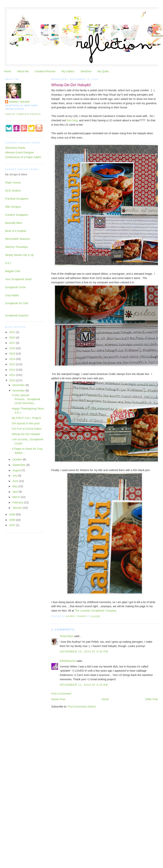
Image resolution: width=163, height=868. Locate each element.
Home (8, 71)
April (16, 492)
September (19, 465)
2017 (13, 343)
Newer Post (58, 699)
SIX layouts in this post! (26, 423)
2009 (13, 514)
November (19, 391)
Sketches (86, 71)
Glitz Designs (13, 207)
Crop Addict (12, 295)
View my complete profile (23, 114)
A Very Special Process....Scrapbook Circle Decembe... (26, 399)
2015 (13, 354)
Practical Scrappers (17, 199)
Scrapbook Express (17, 315)
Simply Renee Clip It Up (19, 255)
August (17, 470)
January (18, 508)
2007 (13, 525)
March (17, 497)
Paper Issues (13, 182)
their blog (72, 120)
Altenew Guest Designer (20, 152)
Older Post (152, 699)
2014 (13, 359)
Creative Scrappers (17, 215)
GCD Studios (13, 191)
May (15, 486)
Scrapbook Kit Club (17, 303)
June (16, 481)
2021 (13, 332)
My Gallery (68, 71)
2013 (13, 364)
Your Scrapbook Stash (18, 279)
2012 (13, 370)
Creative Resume (45, 71)
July (15, 476)
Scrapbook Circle (15, 287)
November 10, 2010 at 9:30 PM (84, 652)
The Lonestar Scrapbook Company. (96, 611)
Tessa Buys (67, 636)
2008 (13, 520)
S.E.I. (8, 263)
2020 (13, 338)
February (18, 502)
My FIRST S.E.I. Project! (26, 418)
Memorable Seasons (17, 239)
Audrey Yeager (19, 102)
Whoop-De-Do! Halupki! (26, 434)
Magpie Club (13, 271)
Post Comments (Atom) (82, 707)
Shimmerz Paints (15, 148)
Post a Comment (61, 694)
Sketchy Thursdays (16, 247)
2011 (13, 375)
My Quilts (103, 71)
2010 (13, 380)
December (19, 385)
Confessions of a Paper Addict (23, 157)
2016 (13, 348)
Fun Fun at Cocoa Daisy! (27, 429)
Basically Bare (14, 223)
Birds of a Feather (16, 231)
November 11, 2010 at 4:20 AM (84, 685)
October (18, 459)
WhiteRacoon (68, 661)
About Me (23, 71)
